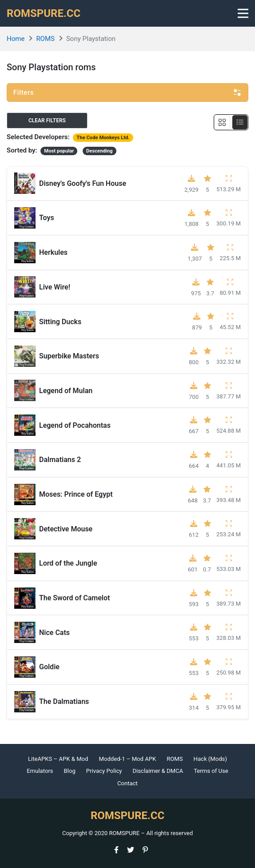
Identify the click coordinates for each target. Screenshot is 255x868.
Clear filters (47, 121)
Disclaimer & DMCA (158, 771)
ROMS (45, 39)
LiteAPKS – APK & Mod (58, 759)
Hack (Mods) (210, 759)
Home (16, 39)
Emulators (40, 771)
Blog (70, 771)
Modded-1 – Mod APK (127, 759)
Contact (127, 783)
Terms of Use (211, 771)
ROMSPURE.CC (44, 13)
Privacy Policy (104, 771)
